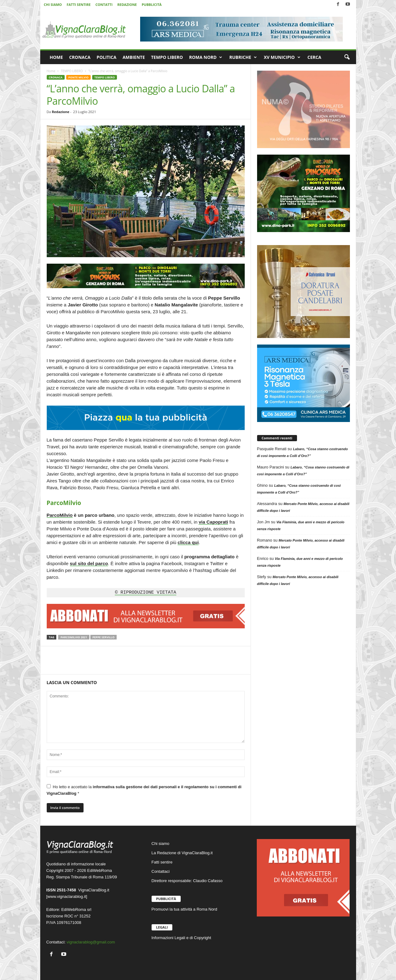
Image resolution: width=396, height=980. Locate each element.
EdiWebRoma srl (76, 910)
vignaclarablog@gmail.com (91, 942)
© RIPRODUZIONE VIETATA (145, 593)
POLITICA (106, 57)
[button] (347, 57)
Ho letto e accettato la (144, 790)
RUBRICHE (243, 57)
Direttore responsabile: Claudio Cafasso (187, 881)
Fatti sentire (162, 862)
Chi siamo (161, 844)
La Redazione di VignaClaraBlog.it (182, 853)
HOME (56, 57)
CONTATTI (104, 4)
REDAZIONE (127, 4)
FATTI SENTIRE (78, 4)
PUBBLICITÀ (152, 4)
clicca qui (188, 542)
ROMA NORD (206, 57)
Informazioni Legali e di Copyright (181, 938)
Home (51, 71)
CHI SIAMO (53, 4)
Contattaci (161, 871)
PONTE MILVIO (78, 77)
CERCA (314, 57)
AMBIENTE (134, 57)
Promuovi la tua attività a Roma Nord (184, 909)
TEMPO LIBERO (167, 57)
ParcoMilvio (60, 515)
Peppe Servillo (103, 637)
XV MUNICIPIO (282, 57)
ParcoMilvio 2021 (74, 637)
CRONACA (80, 57)
